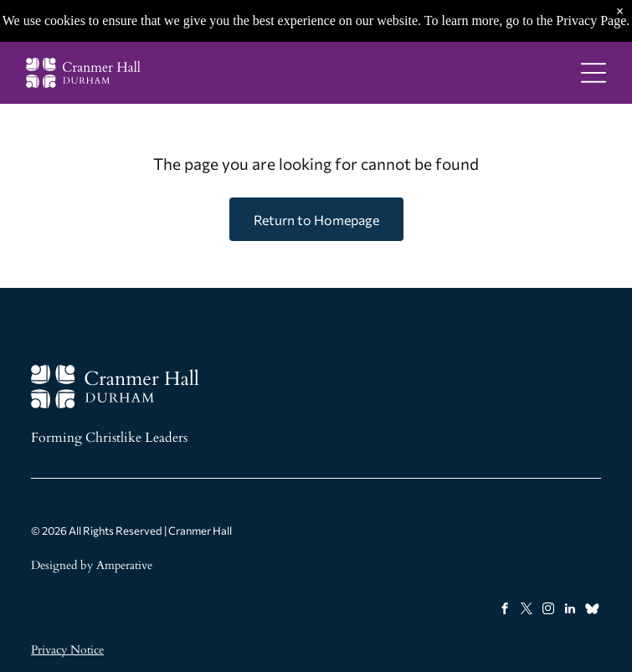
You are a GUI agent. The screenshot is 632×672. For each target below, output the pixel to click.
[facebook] (505, 611)
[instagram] (549, 611)
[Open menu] (593, 73)
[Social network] (592, 611)
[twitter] (527, 611)
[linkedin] (570, 611)
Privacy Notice (67, 650)
